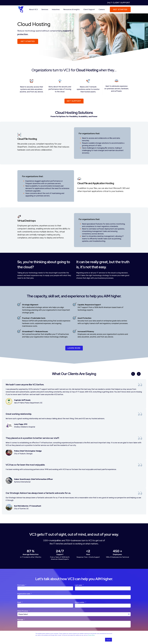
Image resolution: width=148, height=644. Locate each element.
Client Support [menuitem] (89, 9)
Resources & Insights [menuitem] (71, 9)
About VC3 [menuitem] (33, 9)
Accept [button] (108, 640)
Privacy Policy (91, 635)
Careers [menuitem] (102, 9)
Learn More (74, 348)
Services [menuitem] (45, 9)
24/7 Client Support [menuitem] (119, 3)
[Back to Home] (21, 9)
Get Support (74, 101)
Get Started (120, 9)
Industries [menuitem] (56, 9)
